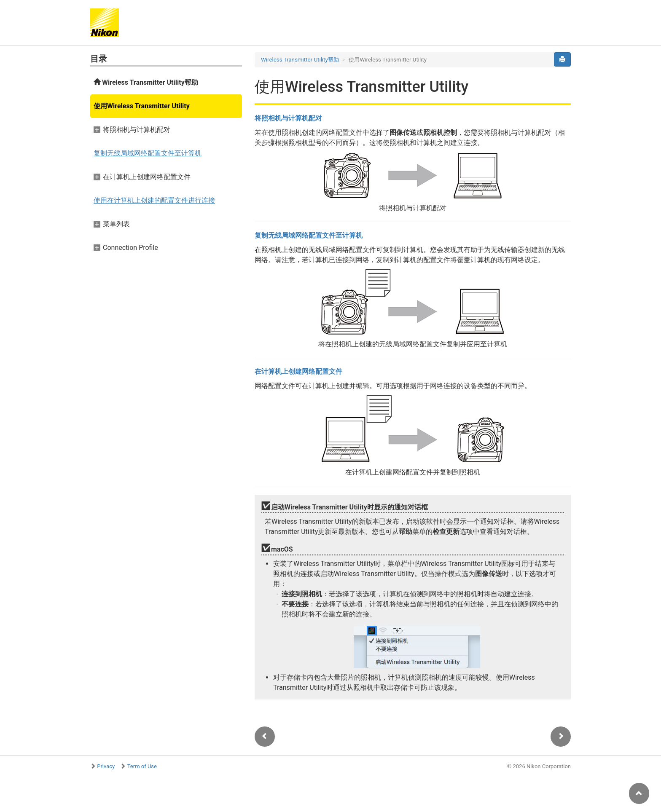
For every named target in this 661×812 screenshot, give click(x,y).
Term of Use (142, 766)
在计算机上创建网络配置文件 (298, 371)
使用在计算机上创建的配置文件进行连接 (154, 200)
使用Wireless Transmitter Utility (142, 106)
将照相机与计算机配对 (288, 118)
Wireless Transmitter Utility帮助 (146, 82)
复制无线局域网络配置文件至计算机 (148, 153)
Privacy (106, 766)
